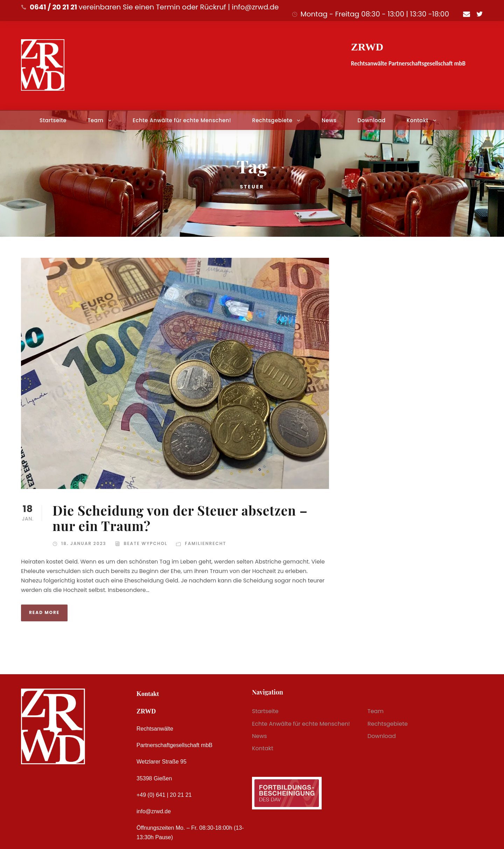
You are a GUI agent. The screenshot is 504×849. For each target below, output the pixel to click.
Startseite (53, 120)
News (329, 120)
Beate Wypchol (146, 543)
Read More (44, 612)
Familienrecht (205, 543)
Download (371, 120)
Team (95, 120)
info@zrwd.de (154, 811)
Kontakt (418, 120)
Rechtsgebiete (272, 120)
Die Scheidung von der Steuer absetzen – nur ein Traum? (180, 518)
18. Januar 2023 (84, 543)
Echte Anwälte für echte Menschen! (182, 120)
